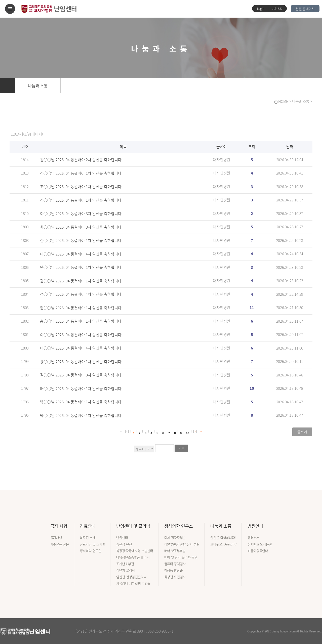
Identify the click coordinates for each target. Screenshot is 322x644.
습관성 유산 (124, 544)
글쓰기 (302, 432)
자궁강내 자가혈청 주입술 (133, 583)
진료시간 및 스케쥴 (92, 544)
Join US (277, 9)
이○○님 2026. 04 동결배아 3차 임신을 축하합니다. (81, 213)
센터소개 (253, 538)
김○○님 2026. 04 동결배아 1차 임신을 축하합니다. (81, 173)
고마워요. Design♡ (223, 544)
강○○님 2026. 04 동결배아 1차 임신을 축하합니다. (81, 362)
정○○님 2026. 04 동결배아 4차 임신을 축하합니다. (81, 294)
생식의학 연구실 (91, 551)
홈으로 (8, 85)
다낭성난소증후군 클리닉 (133, 557)
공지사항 (56, 538)
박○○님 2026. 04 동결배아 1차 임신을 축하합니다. (81, 402)
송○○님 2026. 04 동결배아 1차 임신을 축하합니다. (81, 321)
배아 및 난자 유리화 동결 (181, 557)
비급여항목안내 (258, 551)
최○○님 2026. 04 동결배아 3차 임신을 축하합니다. (81, 227)
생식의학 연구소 (179, 526)
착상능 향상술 (174, 570)
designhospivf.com (284, 631)
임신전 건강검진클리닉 (131, 577)
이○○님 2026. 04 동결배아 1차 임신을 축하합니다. (81, 335)
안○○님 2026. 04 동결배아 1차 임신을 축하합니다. (81, 267)
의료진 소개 (88, 538)
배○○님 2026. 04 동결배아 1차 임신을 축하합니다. (81, 389)
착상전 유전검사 (175, 577)
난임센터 (122, 538)
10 (188, 433)
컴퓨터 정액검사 (175, 564)
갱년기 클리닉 (126, 570)
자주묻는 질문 (60, 544)
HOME (283, 101)
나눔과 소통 (38, 85)
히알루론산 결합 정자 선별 (182, 544)
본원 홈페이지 (305, 9)
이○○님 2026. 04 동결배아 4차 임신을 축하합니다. (81, 254)
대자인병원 (222, 160)
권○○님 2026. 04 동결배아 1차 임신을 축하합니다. (81, 281)
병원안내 (255, 526)
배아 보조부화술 (175, 551)
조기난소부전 (125, 564)
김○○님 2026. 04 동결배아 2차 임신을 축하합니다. (81, 160)
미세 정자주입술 (175, 538)
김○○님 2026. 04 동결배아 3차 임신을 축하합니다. (81, 375)
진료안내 (88, 526)
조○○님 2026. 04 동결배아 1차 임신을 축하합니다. (81, 187)
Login (261, 9)
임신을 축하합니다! (223, 538)
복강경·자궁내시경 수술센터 (135, 551)
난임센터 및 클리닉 (133, 526)
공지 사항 (59, 526)
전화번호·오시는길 (260, 544)
